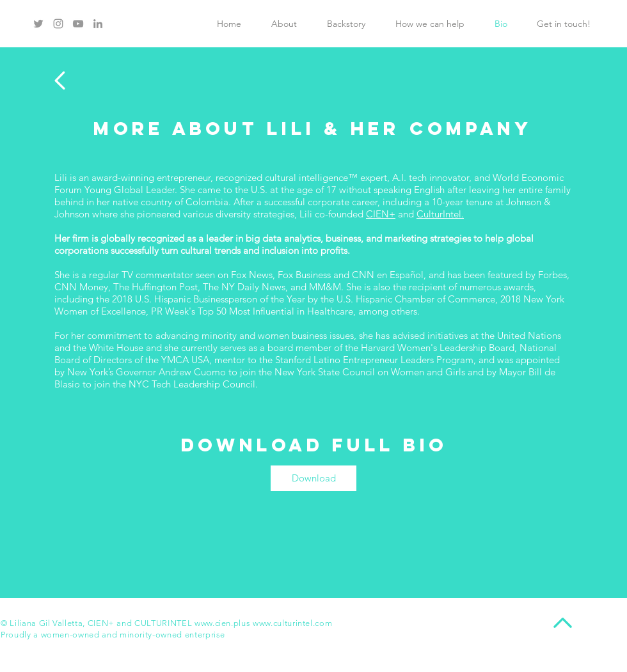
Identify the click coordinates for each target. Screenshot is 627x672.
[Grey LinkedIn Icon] (98, 24)
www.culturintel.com (292, 623)
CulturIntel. (440, 214)
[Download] (313, 478)
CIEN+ (381, 214)
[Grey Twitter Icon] (38, 24)
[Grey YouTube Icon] (78, 24)
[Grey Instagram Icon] (58, 24)
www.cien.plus (222, 623)
